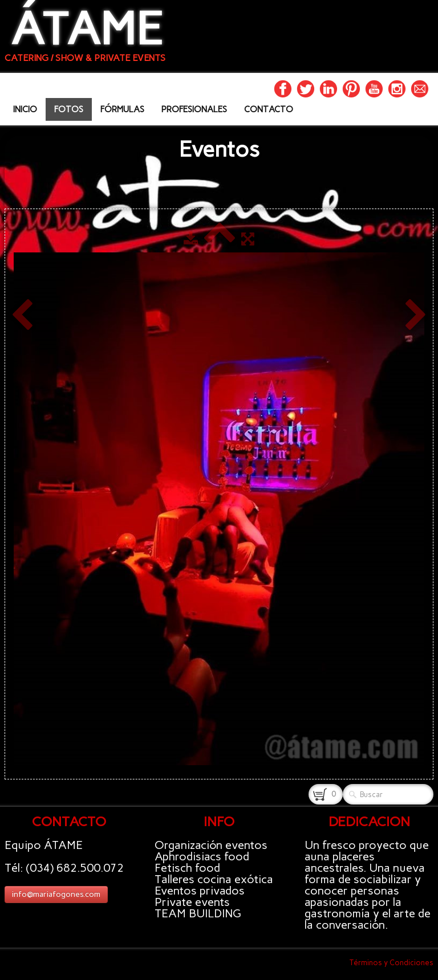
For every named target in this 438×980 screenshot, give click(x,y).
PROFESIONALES (194, 109)
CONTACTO (269, 109)
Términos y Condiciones (392, 963)
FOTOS (69, 109)
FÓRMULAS (122, 109)
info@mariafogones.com (56, 894)
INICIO (25, 109)
